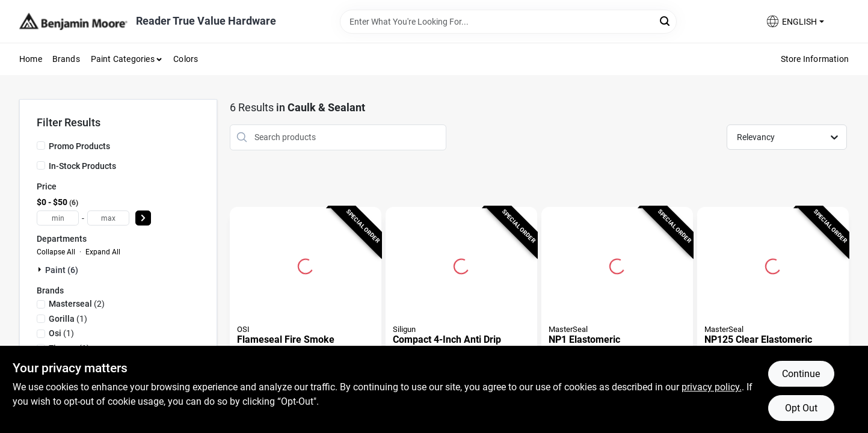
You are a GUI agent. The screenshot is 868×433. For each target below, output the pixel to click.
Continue (801, 374)
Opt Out (801, 408)
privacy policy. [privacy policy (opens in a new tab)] (712, 387)
